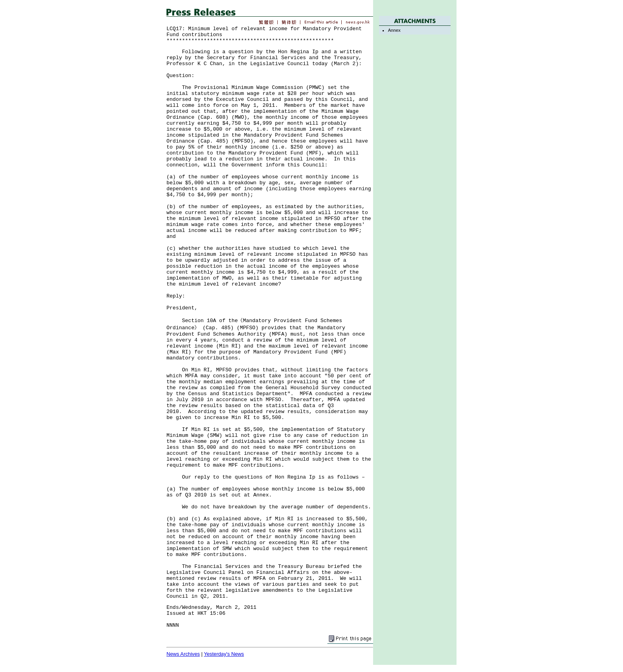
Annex (394, 30)
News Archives (183, 654)
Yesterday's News (224, 654)
